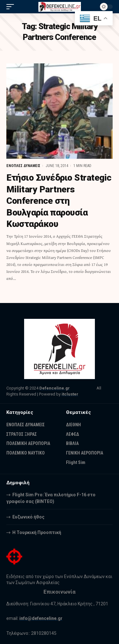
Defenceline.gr (55, 388)
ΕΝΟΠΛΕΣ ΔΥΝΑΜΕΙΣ (23, 166)
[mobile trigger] (12, 7)
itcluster (70, 394)
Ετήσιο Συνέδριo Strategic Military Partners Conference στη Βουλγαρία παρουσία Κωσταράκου (59, 201)
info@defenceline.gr (41, 618)
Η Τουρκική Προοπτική (37, 532)
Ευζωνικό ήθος (28, 517)
